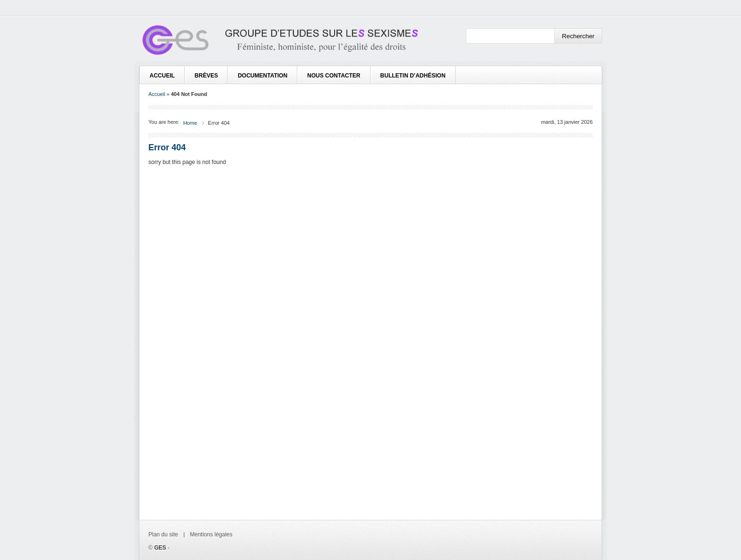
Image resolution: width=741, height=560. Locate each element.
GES (160, 548)
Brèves (206, 76)
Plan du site (163, 534)
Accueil (162, 76)
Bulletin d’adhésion (413, 76)
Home (190, 123)
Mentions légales (211, 534)
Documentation (263, 76)
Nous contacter (334, 76)
